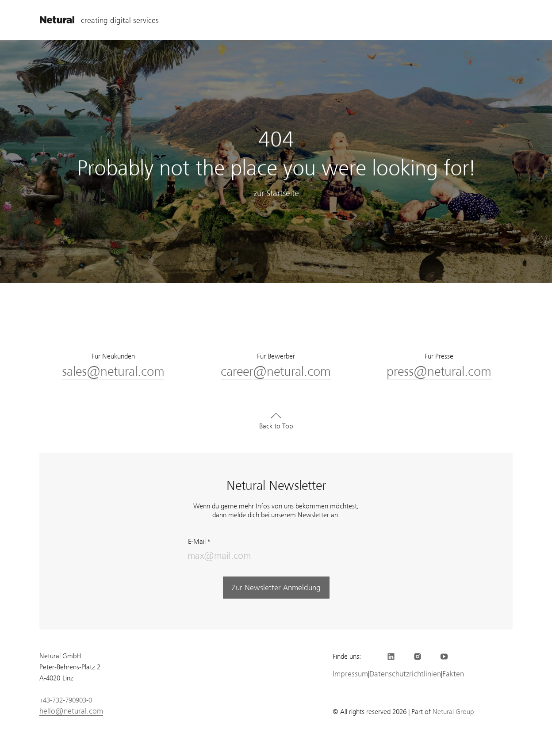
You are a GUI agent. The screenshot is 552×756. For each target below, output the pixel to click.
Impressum (350, 674)
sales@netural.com (113, 372)
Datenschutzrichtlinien (405, 674)
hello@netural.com (71, 711)
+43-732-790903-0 (66, 700)
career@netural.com (276, 372)
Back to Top (276, 426)
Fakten (453, 674)
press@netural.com (439, 372)
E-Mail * (199, 542)
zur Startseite (276, 194)
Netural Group (453, 712)
